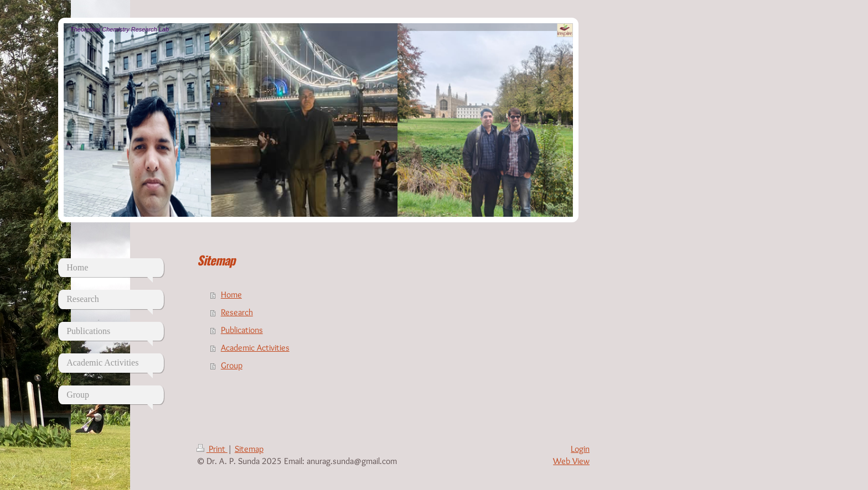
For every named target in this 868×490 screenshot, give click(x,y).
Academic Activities (255, 348)
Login (580, 449)
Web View (571, 461)
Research (237, 312)
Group (232, 365)
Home (231, 294)
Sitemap (249, 449)
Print (212, 449)
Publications (242, 330)
